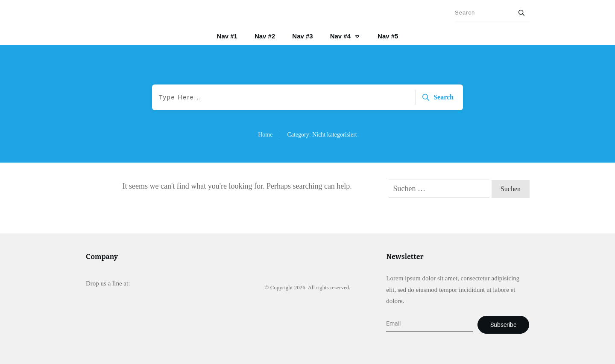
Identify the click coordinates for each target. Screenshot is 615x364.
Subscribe (503, 325)
